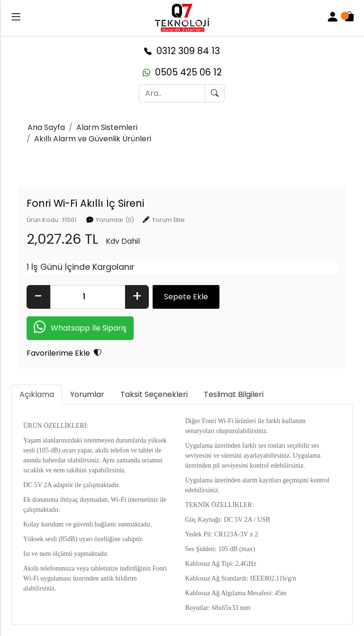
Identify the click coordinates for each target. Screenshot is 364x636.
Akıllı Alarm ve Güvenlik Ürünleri (93, 139)
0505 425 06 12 (182, 72)
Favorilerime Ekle (64, 353)
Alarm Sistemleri (107, 127)
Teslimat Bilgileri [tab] (234, 394)
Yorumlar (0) (115, 220)
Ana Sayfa (46, 127)
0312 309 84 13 (182, 51)
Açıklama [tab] (37, 394)
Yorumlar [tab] (87, 394)
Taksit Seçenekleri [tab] (154, 394)
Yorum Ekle (168, 220)
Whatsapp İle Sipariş (80, 328)
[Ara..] (172, 93)
